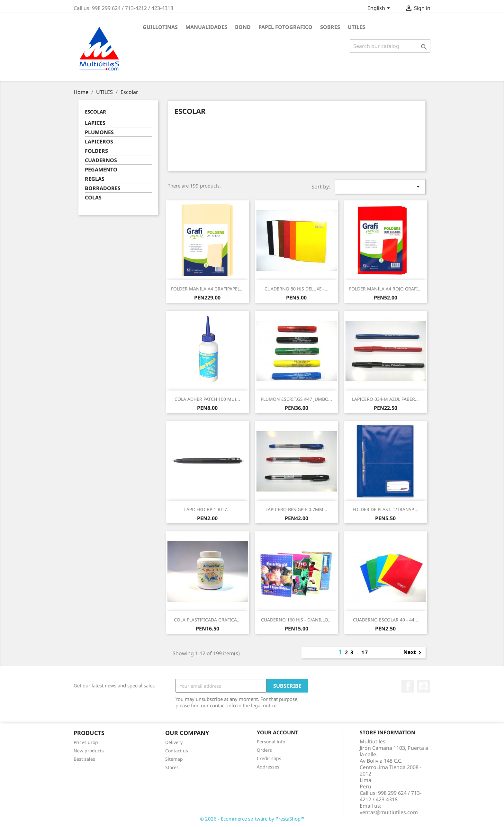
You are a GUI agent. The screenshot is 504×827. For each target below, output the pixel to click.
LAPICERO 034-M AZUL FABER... (385, 399)
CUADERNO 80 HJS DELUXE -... (297, 289)
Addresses (268, 767)
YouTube (423, 686)
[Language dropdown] (380, 9)
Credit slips (269, 758)
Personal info (271, 742)
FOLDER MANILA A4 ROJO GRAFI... (385, 289)
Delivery (174, 742)
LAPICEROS (99, 142)
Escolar (95, 112)
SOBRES (330, 27)
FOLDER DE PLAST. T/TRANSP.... (386, 509)
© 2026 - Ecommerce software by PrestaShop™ (252, 819)
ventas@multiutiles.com (389, 812)
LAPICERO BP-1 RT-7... (207, 509)
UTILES (356, 27)
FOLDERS (96, 151)
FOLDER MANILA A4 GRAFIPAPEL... (207, 289)
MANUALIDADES (206, 27)
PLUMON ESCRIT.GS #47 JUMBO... (296, 399)
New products (89, 751)
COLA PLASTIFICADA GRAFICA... (207, 620)
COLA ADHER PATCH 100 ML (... (207, 399)
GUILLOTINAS (160, 27)
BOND (243, 27)
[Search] (390, 46)
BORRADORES (103, 188)
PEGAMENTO (101, 170)
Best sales (84, 759)
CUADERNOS (101, 160)
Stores (172, 767)
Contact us (177, 751)
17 (365, 652)
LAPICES (95, 123)
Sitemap (174, 759)
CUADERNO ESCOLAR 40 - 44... (386, 620)
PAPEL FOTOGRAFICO (285, 27)
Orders (264, 750)
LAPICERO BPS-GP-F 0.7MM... (296, 509)
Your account (277, 732)
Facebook (408, 686)
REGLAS (95, 179)
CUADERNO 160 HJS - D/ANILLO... (296, 620)
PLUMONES (99, 132)
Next (414, 653)
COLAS (93, 198)
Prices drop (86, 742)
